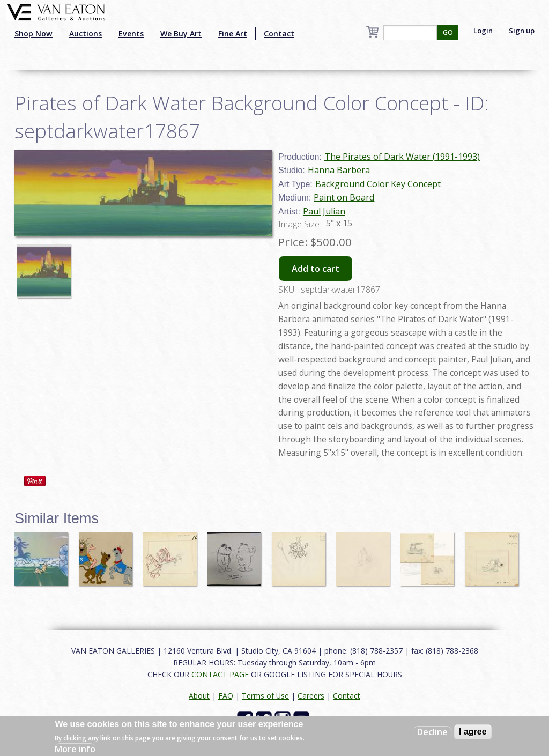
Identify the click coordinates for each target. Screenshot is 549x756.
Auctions (86, 34)
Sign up (522, 31)
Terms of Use (265, 696)
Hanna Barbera (339, 170)
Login (483, 31)
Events (131, 34)
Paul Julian (324, 211)
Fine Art (233, 34)
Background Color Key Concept (378, 184)
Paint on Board (344, 197)
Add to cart (316, 269)
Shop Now (34, 34)
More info (75, 749)
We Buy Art (181, 34)
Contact (279, 34)
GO (448, 32)
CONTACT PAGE (220, 674)
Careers (311, 696)
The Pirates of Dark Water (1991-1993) (402, 157)
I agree (473, 732)
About (199, 696)
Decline (432, 732)
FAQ (226, 696)
